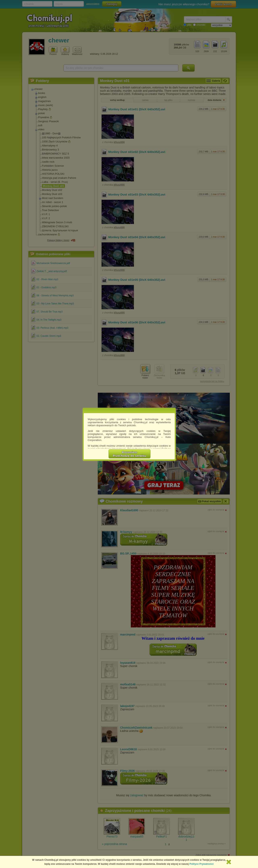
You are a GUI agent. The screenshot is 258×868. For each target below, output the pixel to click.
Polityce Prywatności (202, 864)
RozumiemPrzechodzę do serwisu (130, 454)
